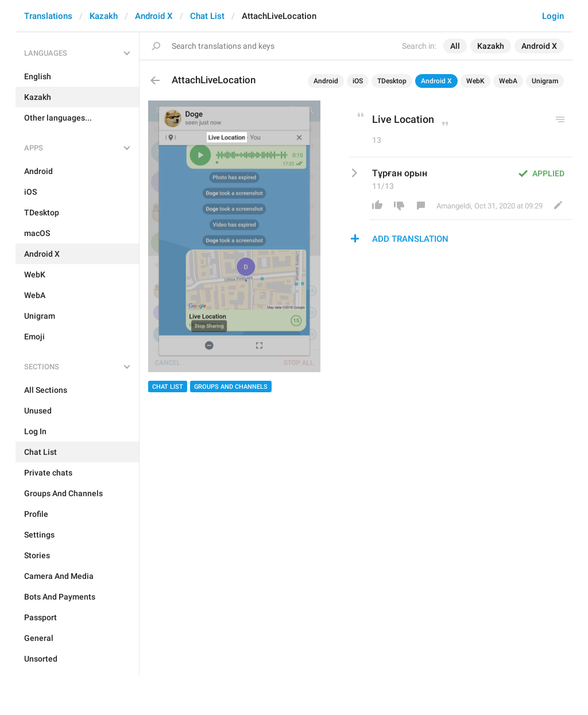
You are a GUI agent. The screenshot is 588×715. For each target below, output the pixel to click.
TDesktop (392, 81)
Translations (48, 16)
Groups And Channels (231, 387)
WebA (508, 81)
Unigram (545, 81)
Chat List (207, 16)
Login (553, 16)
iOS (358, 81)
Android (326, 81)
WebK (475, 81)
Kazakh (104, 16)
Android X (154, 16)
